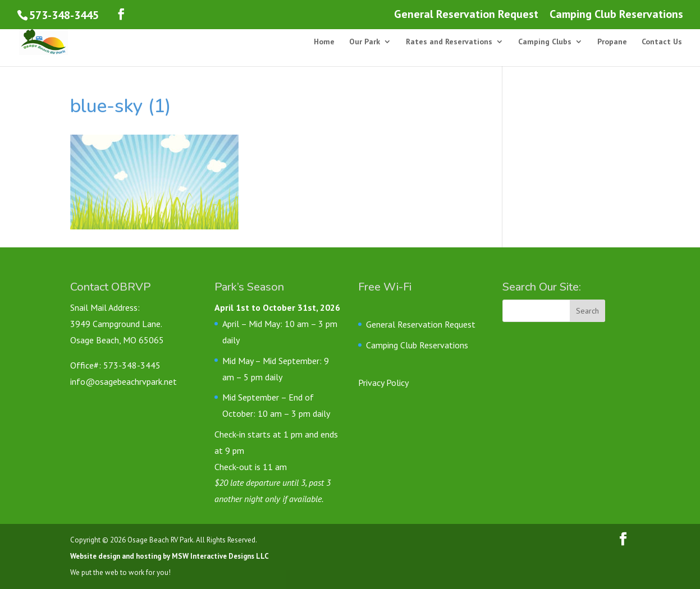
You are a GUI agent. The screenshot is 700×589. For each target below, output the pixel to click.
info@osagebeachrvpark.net (123, 381)
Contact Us (662, 42)
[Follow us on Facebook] (121, 14)
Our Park (365, 42)
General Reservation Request (466, 15)
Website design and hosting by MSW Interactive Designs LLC (170, 556)
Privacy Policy (383, 383)
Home (324, 42)
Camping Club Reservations (616, 15)
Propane (612, 42)
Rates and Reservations (449, 42)
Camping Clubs (545, 42)
